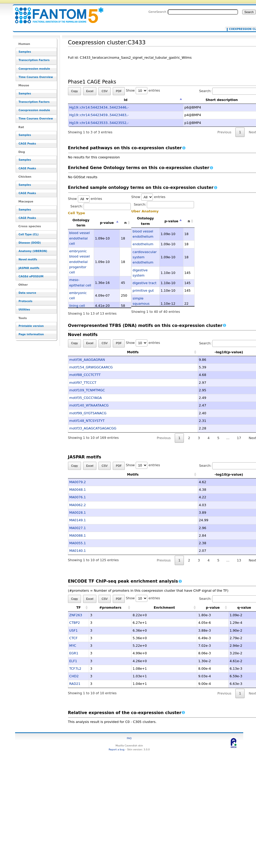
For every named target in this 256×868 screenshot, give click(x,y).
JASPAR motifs (29, 268)
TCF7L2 (75, 669)
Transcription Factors (34, 60)
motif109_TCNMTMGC (87, 390)
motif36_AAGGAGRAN (87, 360)
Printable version (31, 326)
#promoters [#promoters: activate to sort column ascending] (110, 607)
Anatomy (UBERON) (33, 251)
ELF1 (73, 661)
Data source (27, 293)
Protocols (25, 301)
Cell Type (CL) (29, 234)
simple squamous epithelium (141, 304)
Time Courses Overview (36, 77)
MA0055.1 (78, 543)
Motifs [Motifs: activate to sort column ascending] (107, 352)
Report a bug (116, 749)
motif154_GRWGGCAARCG (91, 367)
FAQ (129, 738)
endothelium (143, 244)
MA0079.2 (78, 482)
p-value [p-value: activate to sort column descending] (107, 223)
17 (239, 438)
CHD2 (74, 676)
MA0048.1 (78, 490)
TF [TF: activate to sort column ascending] (79, 607)
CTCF (73, 638)
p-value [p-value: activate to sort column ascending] (213, 607)
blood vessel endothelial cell (80, 238)
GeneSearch (157, 12)
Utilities (24, 310)
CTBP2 (75, 623)
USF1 (74, 630)
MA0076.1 (78, 497)
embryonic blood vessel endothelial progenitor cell (80, 262)
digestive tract (145, 283)
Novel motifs (28, 259)
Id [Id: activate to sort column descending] (126, 100)
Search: (101, 206)
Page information (31, 334)
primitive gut (143, 291)
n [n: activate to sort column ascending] (125, 223)
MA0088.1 (78, 535)
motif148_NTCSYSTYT (87, 421)
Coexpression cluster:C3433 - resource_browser (56, 12)
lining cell (77, 306)
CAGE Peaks (27, 144)
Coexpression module (34, 69)
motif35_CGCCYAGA (86, 398)
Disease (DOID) (30, 243)
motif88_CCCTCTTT (85, 375)
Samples (25, 52)
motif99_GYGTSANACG (88, 413)
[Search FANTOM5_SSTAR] (203, 12)
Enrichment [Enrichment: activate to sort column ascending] (164, 607)
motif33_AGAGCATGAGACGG (93, 428)
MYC (73, 646)
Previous (224, 132)
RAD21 (75, 684)
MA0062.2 (78, 505)
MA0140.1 (78, 551)
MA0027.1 (78, 528)
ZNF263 (76, 615)
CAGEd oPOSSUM (31, 276)
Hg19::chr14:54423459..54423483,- (99, 115)
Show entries (143, 90)
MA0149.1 (78, 520)
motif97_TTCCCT (83, 383)
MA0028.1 (78, 513)
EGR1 (74, 653)
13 (239, 560)
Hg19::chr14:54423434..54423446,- (99, 107)
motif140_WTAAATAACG (89, 405)
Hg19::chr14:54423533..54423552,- (99, 123)
